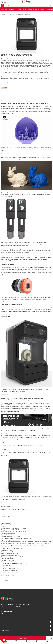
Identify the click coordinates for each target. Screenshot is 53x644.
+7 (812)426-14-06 (7, 605)
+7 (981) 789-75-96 (22, 605)
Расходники (36, 9)
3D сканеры (11, 9)
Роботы (42, 9)
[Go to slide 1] (10, 51)
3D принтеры (4, 9)
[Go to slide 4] (13, 51)
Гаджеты (30, 9)
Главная (3, 14)
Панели (24, 9)
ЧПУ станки (18, 9)
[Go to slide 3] (12, 51)
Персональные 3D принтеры (22, 14)
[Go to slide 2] (11, 51)
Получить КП (23, 638)
